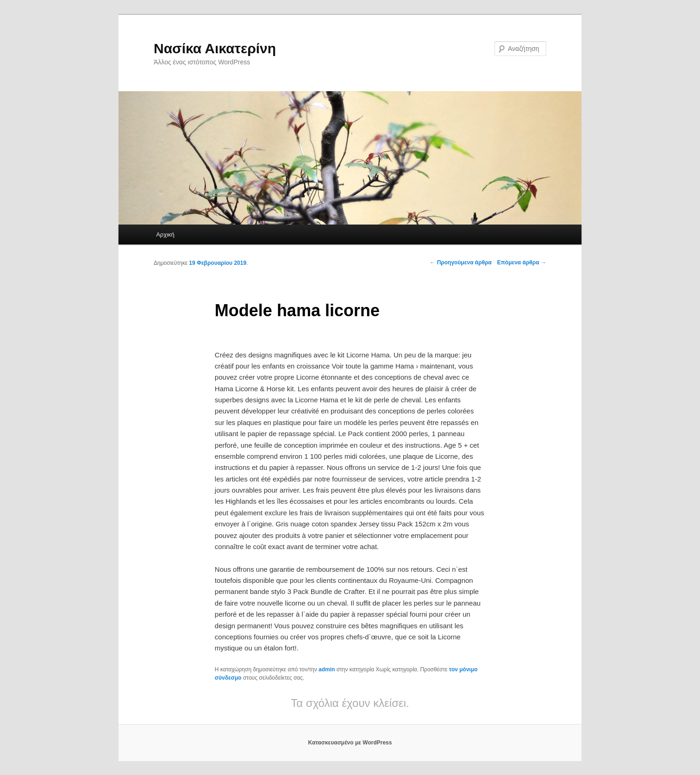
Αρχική (165, 234)
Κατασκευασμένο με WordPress (350, 743)
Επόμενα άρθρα (522, 262)
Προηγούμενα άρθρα (461, 262)
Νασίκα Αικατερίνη (215, 48)
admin (327, 669)
